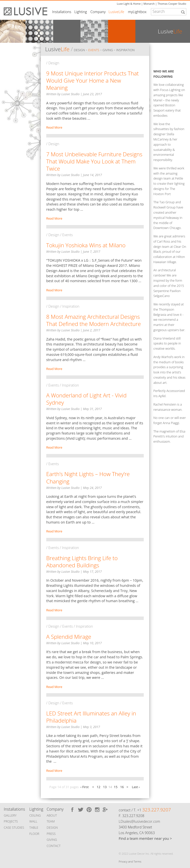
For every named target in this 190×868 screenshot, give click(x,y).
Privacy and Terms (130, 861)
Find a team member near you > (145, 838)
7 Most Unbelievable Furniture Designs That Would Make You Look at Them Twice (94, 161)
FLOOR (34, 834)
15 (116, 787)
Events (94, 50)
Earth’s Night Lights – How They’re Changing (88, 478)
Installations (62, 12)
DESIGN (52, 827)
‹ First (84, 787)
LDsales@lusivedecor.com (139, 821)
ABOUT (52, 815)
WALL (33, 821)
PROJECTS (11, 821)
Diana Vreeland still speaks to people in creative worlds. (167, 343)
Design (79, 50)
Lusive (57, 49)
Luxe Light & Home (129, 4)
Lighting (81, 12)
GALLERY (10, 815)
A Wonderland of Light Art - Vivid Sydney (86, 399)
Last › (136, 787)
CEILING (35, 815)
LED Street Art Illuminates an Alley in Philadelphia (91, 717)
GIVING (52, 840)
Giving (108, 50)
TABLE (34, 827)
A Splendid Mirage (69, 637)
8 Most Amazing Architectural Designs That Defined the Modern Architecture (94, 320)
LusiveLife (116, 12)
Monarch (149, 4)
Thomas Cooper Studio (172, 4)
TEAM (51, 821)
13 (105, 787)
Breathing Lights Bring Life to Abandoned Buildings (82, 562)
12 (99, 787)
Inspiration (125, 50)
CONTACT (54, 846)
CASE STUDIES (14, 827)
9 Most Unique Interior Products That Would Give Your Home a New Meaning (93, 80)
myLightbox (137, 12)
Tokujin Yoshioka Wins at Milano (86, 245)
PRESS (51, 834)
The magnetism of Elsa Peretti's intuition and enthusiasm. (169, 436)
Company (98, 12)
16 (122, 787)
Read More (54, 127)
